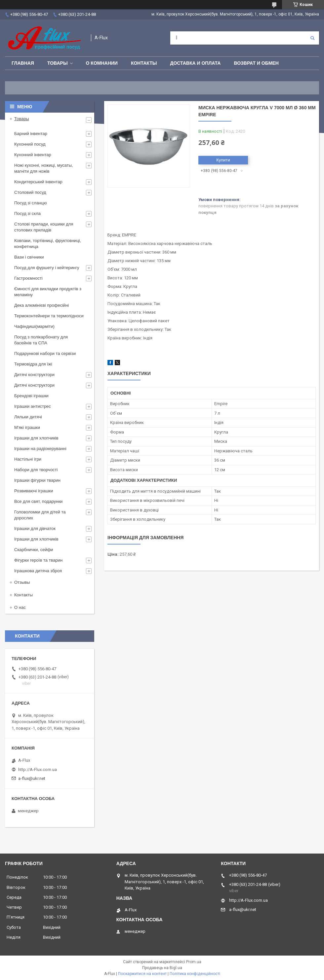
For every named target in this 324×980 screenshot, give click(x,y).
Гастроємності (28, 278)
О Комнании (102, 63)
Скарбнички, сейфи (34, 550)
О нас (20, 607)
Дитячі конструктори (34, 375)
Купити (223, 160)
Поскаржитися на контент (142, 974)
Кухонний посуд (30, 144)
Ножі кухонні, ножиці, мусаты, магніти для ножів (44, 168)
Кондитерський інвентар (38, 182)
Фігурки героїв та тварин (38, 560)
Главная (23, 63)
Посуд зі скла (27, 213)
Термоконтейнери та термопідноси (49, 316)
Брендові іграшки (31, 396)
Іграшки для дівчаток (35, 528)
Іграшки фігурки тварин (37, 480)
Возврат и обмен (256, 63)
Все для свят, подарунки (38, 501)
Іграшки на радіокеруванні (40, 449)
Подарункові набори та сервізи (45, 353)
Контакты (144, 63)
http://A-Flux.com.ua (38, 770)
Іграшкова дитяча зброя (38, 571)
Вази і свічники (29, 257)
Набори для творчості (36, 470)
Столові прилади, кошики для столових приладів (44, 227)
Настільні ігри (28, 459)
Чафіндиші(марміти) (34, 326)
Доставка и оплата (195, 63)
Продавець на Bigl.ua (162, 968)
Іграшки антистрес (33, 406)
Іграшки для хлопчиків (36, 438)
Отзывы (22, 582)
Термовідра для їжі (33, 364)
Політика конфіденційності (195, 974)
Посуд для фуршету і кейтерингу (47, 268)
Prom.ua (194, 962)
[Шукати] (312, 38)
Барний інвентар (31, 134)
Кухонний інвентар (33, 155)
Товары (58, 63)
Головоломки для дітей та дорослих (40, 515)
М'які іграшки (27, 427)
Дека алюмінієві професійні (41, 305)
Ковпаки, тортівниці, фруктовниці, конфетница (48, 244)
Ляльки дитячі (28, 417)
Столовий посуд (30, 192)
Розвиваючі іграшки (34, 491)
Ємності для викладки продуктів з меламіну (48, 292)
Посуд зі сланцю (31, 203)
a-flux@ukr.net (32, 778)
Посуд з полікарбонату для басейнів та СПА (41, 340)
